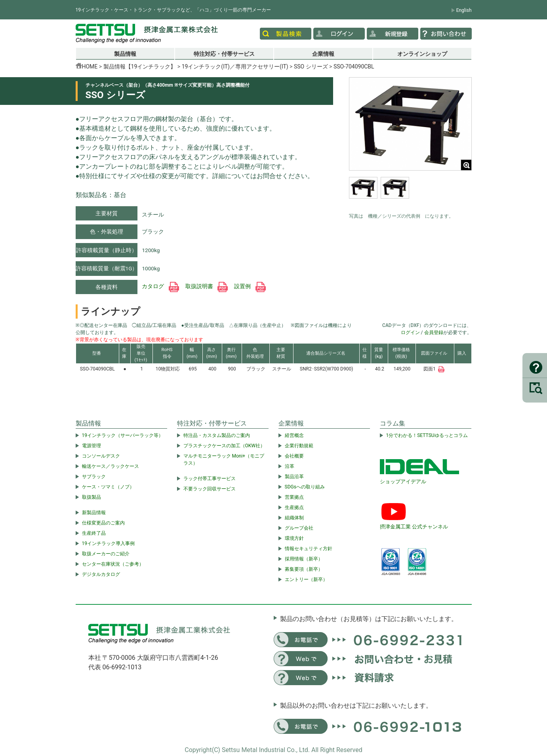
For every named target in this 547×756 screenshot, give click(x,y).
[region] (410, 193)
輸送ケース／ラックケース (111, 466)
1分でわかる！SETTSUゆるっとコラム (427, 435)
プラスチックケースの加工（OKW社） (224, 446)
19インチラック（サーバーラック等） (123, 435)
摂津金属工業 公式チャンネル (414, 527)
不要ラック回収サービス (210, 489)
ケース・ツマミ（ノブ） (108, 487)
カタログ (160, 286)
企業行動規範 (299, 446)
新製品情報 (94, 513)
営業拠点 (294, 497)
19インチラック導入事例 (109, 543)
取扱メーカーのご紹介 (106, 554)
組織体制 (294, 518)
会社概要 (294, 456)
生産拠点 (294, 507)
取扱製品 (91, 497)
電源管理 (91, 446)
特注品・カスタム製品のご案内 (217, 435)
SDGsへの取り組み (305, 487)
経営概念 (294, 435)
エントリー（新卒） (306, 579)
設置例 (250, 286)
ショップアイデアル (403, 482)
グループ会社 (299, 528)
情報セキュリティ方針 (309, 549)
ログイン (410, 332)
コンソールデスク (101, 456)
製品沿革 (294, 477)
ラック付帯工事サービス (210, 479)
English (464, 10)
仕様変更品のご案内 (103, 523)
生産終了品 (94, 533)
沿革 (290, 466)
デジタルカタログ (101, 574)
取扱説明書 (207, 286)
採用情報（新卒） (304, 559)
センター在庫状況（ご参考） (113, 564)
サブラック (94, 477)
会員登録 (434, 332)
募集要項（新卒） (304, 569)
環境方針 (294, 538)
